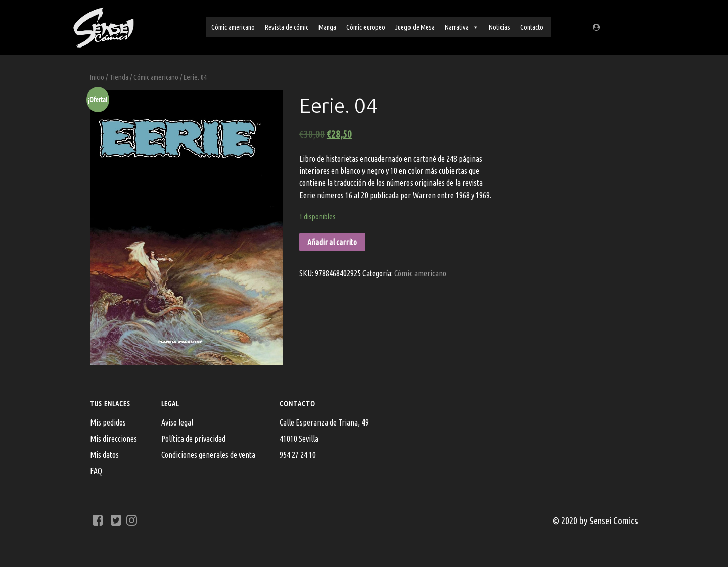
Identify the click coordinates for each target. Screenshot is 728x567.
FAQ (96, 471)
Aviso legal (177, 422)
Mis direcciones (113, 439)
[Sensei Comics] (103, 26)
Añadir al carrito (332, 242)
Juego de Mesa (415, 27)
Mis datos (104, 455)
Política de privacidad (193, 439)
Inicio (97, 77)
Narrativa (462, 27)
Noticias (499, 27)
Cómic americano (233, 27)
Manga (327, 27)
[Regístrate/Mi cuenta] (598, 27)
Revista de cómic (287, 27)
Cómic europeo (366, 27)
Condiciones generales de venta (208, 455)
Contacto (532, 27)
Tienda (119, 77)
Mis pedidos (108, 422)
